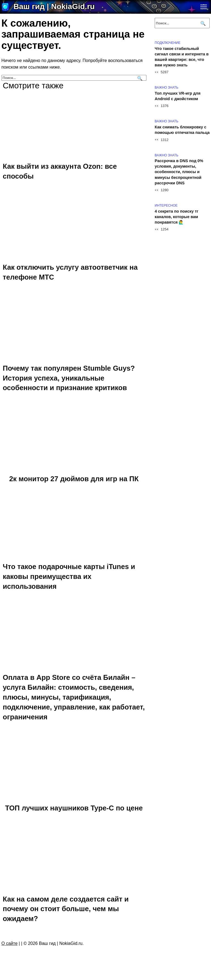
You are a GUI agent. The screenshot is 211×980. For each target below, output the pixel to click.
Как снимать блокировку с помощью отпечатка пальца (182, 130)
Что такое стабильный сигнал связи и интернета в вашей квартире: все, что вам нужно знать (182, 57)
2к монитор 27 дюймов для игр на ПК (74, 479)
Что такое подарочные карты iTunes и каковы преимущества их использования (69, 576)
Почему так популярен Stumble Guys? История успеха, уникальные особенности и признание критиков (69, 378)
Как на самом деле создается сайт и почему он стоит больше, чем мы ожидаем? (66, 909)
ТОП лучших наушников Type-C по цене (74, 808)
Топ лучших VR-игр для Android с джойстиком (178, 96)
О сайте (9, 943)
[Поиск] (139, 78)
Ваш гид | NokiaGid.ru (54, 6)
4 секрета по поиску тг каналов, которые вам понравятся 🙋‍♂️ (177, 217)
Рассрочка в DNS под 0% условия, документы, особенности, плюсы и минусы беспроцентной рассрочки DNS (179, 172)
